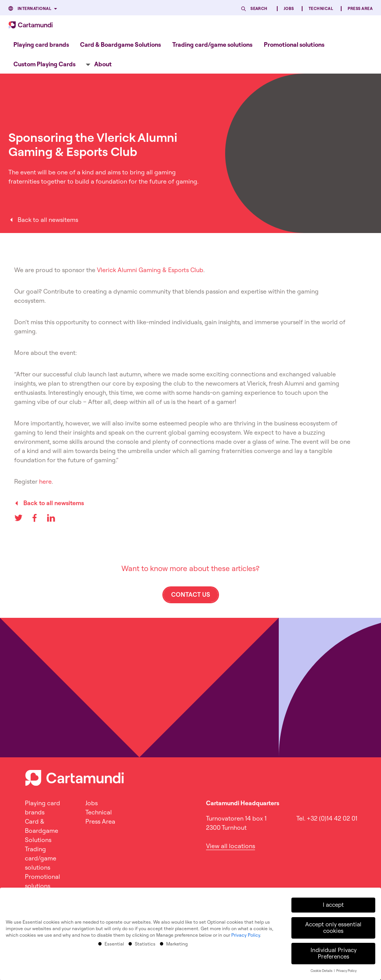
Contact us (191, 594)
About (103, 64)
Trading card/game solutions (212, 44)
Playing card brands (41, 44)
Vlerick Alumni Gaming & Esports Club (150, 270)
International (34, 9)
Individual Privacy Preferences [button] (334, 953)
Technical (321, 9)
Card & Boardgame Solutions (120, 44)
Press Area (360, 9)
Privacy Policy (246, 934)
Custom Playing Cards (44, 64)
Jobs (289, 9)
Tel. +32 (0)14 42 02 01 (327, 818)
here (45, 481)
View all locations (231, 846)
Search (259, 9)
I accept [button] (333, 904)
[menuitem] (41, 44)
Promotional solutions (294, 44)
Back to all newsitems (48, 220)
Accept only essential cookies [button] (333, 927)
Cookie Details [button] (322, 970)
